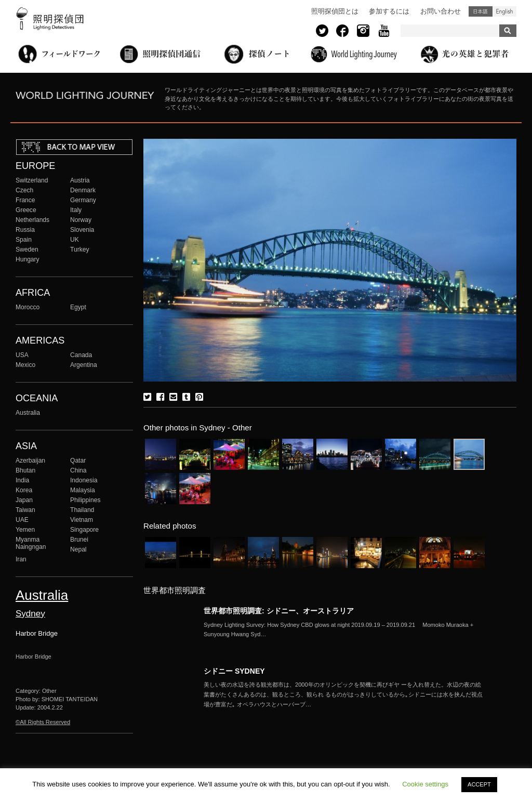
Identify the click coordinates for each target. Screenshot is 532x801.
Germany (83, 200)
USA (22, 355)
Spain (24, 240)
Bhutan (25, 470)
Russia (25, 230)
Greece (26, 210)
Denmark (83, 190)
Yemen (25, 530)
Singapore (84, 530)
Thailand (82, 510)
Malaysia (83, 490)
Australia (28, 413)
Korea (24, 490)
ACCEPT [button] (479, 784)
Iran (21, 559)
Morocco (28, 307)
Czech (24, 190)
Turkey (79, 250)
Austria (80, 180)
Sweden (27, 250)
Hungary (28, 259)
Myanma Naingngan (31, 543)
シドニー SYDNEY (234, 671)
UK (75, 240)
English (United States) (504, 11)
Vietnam (82, 520)
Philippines (85, 500)
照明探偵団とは (335, 11)
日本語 (481, 11)
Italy (76, 210)
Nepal (78, 549)
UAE (22, 520)
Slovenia (82, 230)
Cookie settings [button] (425, 784)
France (25, 200)
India (22, 480)
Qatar (78, 461)
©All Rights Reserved (43, 722)
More (344, 630)
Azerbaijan (30, 461)
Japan (24, 500)
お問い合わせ (441, 11)
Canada (81, 355)
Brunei (79, 540)
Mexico (25, 365)
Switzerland (32, 180)
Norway (81, 220)
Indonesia (84, 480)
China (78, 470)
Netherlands (32, 220)
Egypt (78, 307)
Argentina (84, 365)
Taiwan (25, 510)
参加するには (389, 11)
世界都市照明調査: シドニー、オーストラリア (279, 611)
